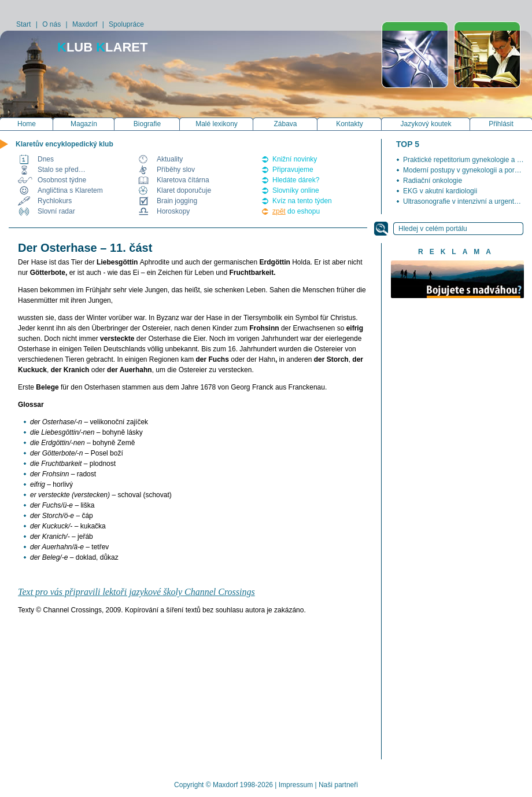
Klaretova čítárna (183, 180)
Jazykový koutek (426, 124)
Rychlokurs (55, 201)
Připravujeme (293, 170)
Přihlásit (501, 124)
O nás (51, 24)
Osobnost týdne (62, 180)
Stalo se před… (62, 170)
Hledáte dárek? (296, 180)
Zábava (285, 124)
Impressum (296, 785)
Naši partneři (338, 785)
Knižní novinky (295, 159)
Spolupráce (126, 24)
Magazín (84, 124)
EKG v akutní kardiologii (440, 191)
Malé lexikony (217, 124)
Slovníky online (296, 190)
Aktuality (170, 159)
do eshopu (296, 211)
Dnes (46, 159)
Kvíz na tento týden (302, 201)
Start (23, 24)
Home (27, 124)
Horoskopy (173, 211)
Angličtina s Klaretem (70, 190)
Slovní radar (56, 211)
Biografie (147, 124)
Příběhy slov (176, 170)
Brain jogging (177, 201)
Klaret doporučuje (184, 190)
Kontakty (350, 124)
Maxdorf (85, 24)
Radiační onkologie (433, 181)
